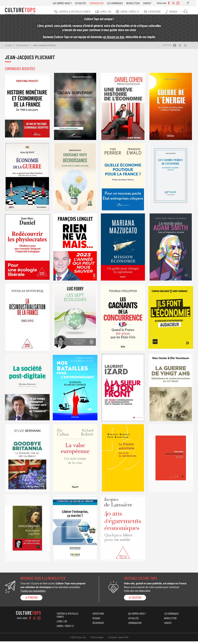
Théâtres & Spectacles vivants (82, 11)
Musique (177, 11)
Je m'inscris (31, 600)
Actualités (84, 3)
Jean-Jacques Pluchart (44, 48)
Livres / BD (112, 11)
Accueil (8, 48)
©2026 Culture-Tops (78, 640)
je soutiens (135, 600)
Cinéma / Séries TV (135, 11)
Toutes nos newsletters (33, 594)
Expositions (159, 11)
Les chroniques (118, 3)
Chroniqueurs (100, 3)
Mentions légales (97, 640)
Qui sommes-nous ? (66, 3)
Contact (150, 3)
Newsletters (136, 3)
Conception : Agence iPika (118, 640)
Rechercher (188, 12)
